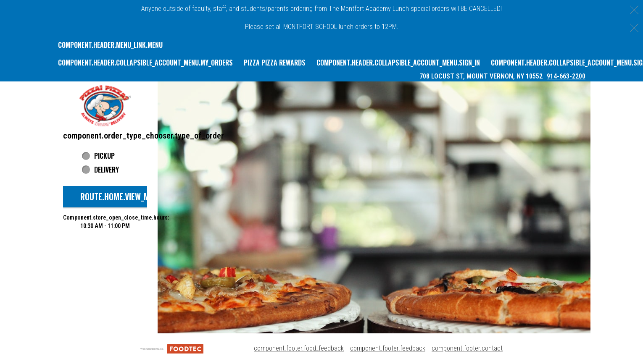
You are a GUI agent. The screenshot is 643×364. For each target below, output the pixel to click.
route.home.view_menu (121, 196)
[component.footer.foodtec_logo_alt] (172, 348)
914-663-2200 (566, 76)
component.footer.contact (467, 348)
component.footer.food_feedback (299, 348)
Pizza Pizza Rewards (275, 63)
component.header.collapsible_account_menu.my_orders (145, 63)
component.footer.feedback (388, 348)
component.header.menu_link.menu (110, 45)
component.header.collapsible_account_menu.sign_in (398, 63)
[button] (105, 106)
